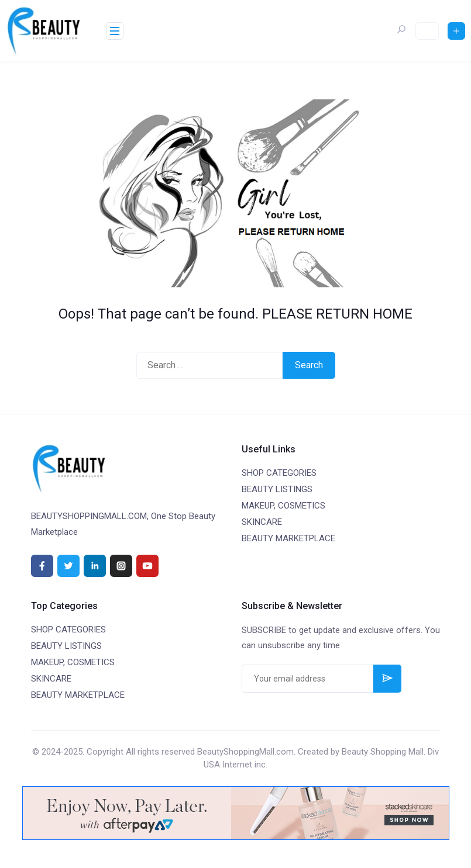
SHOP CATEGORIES (279, 473)
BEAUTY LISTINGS (277, 489)
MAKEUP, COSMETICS (283, 506)
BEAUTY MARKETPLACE (288, 538)
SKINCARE (262, 522)
